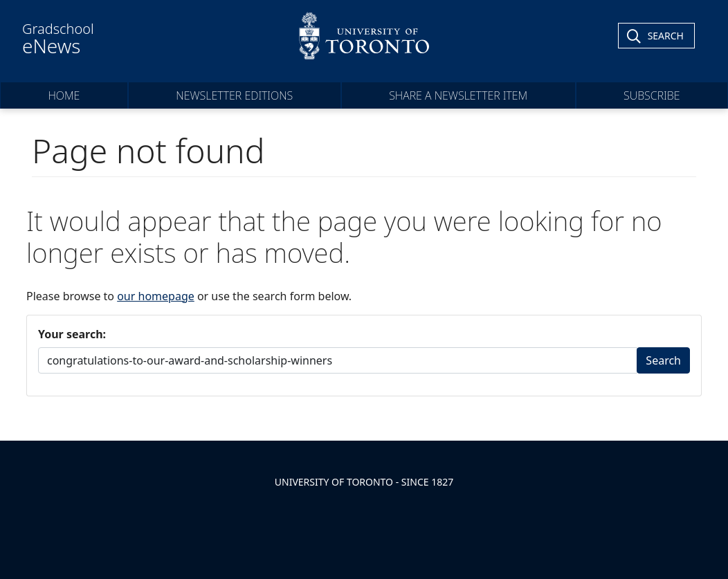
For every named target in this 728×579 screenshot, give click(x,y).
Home (64, 95)
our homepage (156, 296)
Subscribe (652, 95)
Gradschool (58, 39)
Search (663, 360)
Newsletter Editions (234, 95)
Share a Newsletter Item (458, 95)
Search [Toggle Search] (666, 36)
